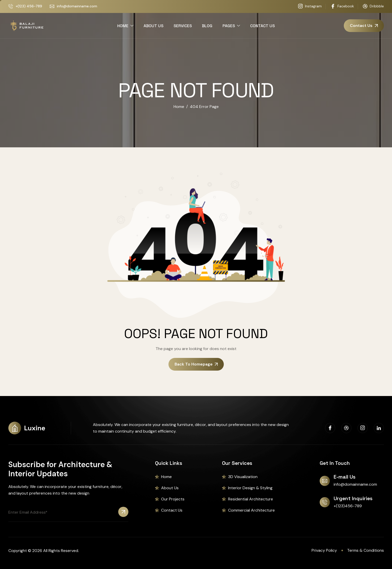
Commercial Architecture (251, 510)
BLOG (207, 26)
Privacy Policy (324, 550)
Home (166, 477)
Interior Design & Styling (250, 488)
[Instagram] (363, 428)
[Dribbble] (346, 428)
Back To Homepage (196, 364)
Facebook (342, 6)
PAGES (231, 26)
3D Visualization (243, 477)
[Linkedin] (379, 428)
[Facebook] (330, 428)
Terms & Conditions (365, 550)
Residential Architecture (251, 499)
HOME (125, 26)
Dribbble (373, 6)
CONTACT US (262, 26)
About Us (170, 488)
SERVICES (183, 26)
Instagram (310, 6)
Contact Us (172, 510)
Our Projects (173, 499)
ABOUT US (154, 26)
